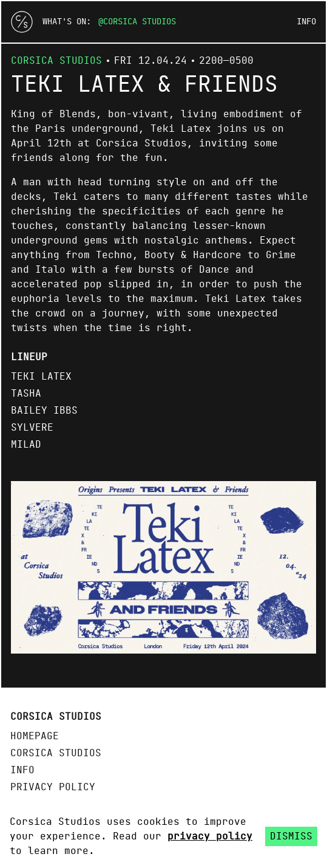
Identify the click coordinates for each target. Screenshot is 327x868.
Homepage (35, 736)
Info (306, 22)
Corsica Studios (140, 22)
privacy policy (210, 836)
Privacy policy (53, 787)
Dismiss (291, 836)
